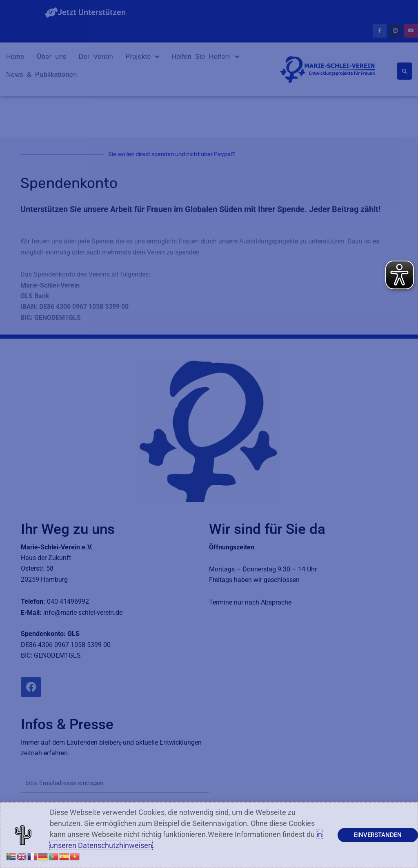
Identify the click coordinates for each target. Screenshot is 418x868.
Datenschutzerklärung (177, 853)
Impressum (134, 853)
